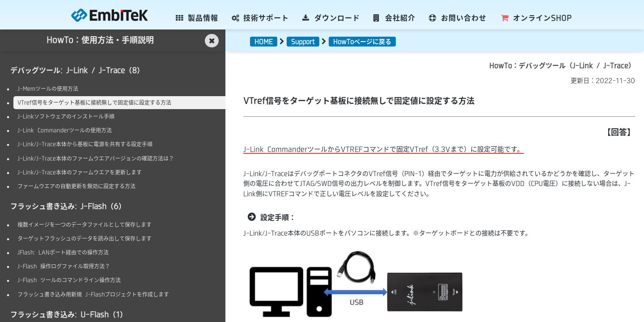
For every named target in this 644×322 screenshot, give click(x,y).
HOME (264, 42)
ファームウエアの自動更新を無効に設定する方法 (76, 186)
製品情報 (197, 18)
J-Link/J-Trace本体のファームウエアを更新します (80, 172)
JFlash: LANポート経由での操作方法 (63, 252)
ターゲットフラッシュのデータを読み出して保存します (85, 238)
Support (303, 42)
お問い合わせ (458, 18)
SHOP (536, 18)
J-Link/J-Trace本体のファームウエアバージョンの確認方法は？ (96, 158)
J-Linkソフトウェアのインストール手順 (66, 116)
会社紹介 (395, 18)
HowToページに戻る (362, 42)
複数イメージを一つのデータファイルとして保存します (85, 225)
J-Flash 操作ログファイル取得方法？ (64, 266)
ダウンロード (331, 18)
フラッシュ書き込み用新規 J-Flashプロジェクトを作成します (93, 294)
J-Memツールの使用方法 (48, 89)
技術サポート (261, 18)
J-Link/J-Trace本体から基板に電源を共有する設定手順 (85, 144)
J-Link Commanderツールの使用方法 (65, 130)
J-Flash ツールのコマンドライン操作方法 (69, 280)
